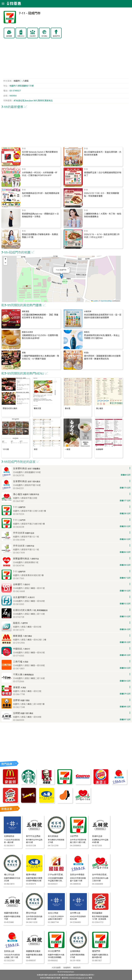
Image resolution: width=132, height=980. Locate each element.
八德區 (26, 81)
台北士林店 (53, 913)
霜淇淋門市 (56, 36)
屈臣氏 (87, 332)
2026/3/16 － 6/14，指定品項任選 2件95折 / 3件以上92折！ (102, 236)
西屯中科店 (31, 913)
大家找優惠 (56, 968)
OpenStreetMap (106, 301)
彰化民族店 (53, 836)
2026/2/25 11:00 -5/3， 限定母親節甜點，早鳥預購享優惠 (102, 195)
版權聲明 (67, 968)
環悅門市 (96, 951)
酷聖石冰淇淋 (27, 332)
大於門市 (74, 836)
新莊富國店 (97, 913)
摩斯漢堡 (26, 312)
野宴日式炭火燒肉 (10, 408)
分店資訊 (33, 36)
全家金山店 (9, 951)
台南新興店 (75, 951)
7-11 (24, 149)
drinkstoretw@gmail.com (79, 978)
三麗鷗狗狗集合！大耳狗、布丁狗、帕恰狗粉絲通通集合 (103, 215)
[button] (61, 276)
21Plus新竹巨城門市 (57, 875)
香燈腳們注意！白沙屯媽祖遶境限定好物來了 (103, 174)
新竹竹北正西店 (33, 836)
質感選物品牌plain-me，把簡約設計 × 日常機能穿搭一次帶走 (40, 215)
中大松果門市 (54, 951)
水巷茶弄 (88, 312)
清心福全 (100, 408)
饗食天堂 (37, 408)
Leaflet (94, 301)
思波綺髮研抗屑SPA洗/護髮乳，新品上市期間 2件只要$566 (102, 337)
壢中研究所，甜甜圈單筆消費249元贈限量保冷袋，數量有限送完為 (102, 357)
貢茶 (36, 449)
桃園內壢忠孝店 (11, 913)
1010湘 (6, 449)
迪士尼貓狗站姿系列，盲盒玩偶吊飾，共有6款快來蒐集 (103, 153)
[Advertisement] (66, 60)
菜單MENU (21, 36)
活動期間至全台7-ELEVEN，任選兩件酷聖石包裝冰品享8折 (40, 337)
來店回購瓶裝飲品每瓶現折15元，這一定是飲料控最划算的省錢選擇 (103, 316)
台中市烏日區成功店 (101, 875)
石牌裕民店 (9, 836)
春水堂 (68, 408)
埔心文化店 (9, 875)
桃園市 (17, 81)
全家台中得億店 (77, 875)
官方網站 (44, 36)
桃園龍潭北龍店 (33, 951)
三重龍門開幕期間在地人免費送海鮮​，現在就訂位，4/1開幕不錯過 (40, 357)
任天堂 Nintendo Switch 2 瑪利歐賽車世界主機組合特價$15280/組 (40, 153)
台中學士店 (75, 913)
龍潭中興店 (31, 875)
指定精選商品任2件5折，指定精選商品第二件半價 (41, 195)
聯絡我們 (77, 968)
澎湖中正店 (97, 836)
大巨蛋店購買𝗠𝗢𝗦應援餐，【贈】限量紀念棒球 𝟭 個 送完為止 (40, 316)
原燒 (24, 353)
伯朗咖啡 (100, 449)
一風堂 (68, 449)
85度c (86, 353)
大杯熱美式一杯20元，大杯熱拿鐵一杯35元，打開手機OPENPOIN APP (40, 174)
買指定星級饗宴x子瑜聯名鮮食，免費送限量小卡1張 (40, 236)
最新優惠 (9, 36)
